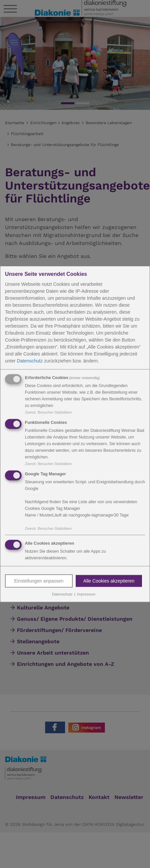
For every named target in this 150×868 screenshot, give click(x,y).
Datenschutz (30, 361)
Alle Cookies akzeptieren (109, 581)
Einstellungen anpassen (39, 581)
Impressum (86, 594)
